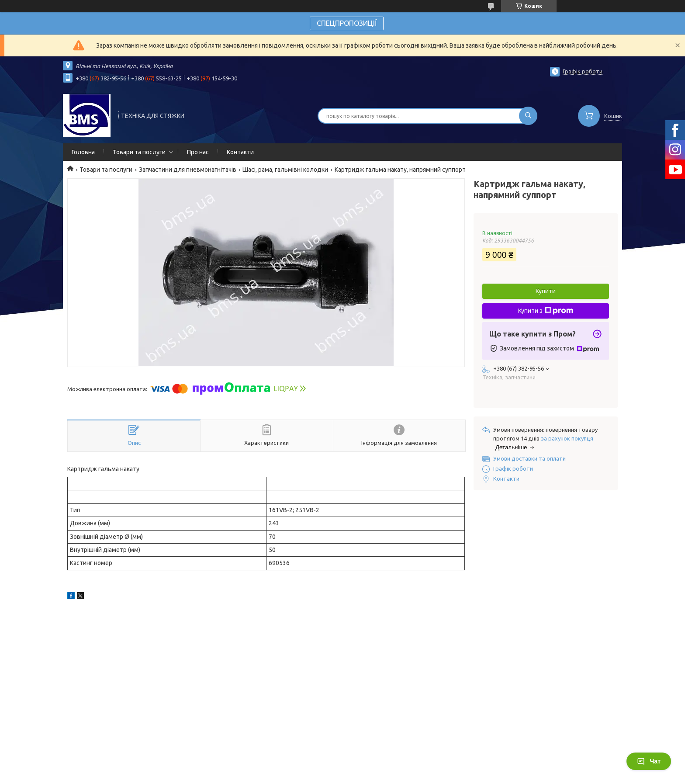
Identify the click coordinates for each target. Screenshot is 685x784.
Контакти (240, 152)
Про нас (198, 152)
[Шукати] (528, 116)
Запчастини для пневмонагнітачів (188, 170)
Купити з (546, 311)
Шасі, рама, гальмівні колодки (285, 170)
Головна (83, 152)
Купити (546, 291)
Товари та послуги (139, 152)
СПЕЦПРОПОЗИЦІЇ (347, 23)
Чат (649, 761)
